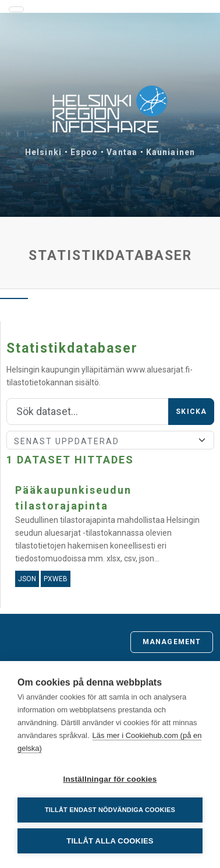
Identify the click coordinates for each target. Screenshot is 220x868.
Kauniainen (171, 152)
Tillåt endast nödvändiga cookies (110, 810)
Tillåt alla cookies (110, 841)
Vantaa (122, 152)
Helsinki (43, 152)
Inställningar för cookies (110, 779)
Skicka (191, 412)
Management (172, 642)
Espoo (84, 152)
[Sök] (88, 412)
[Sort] (110, 440)
